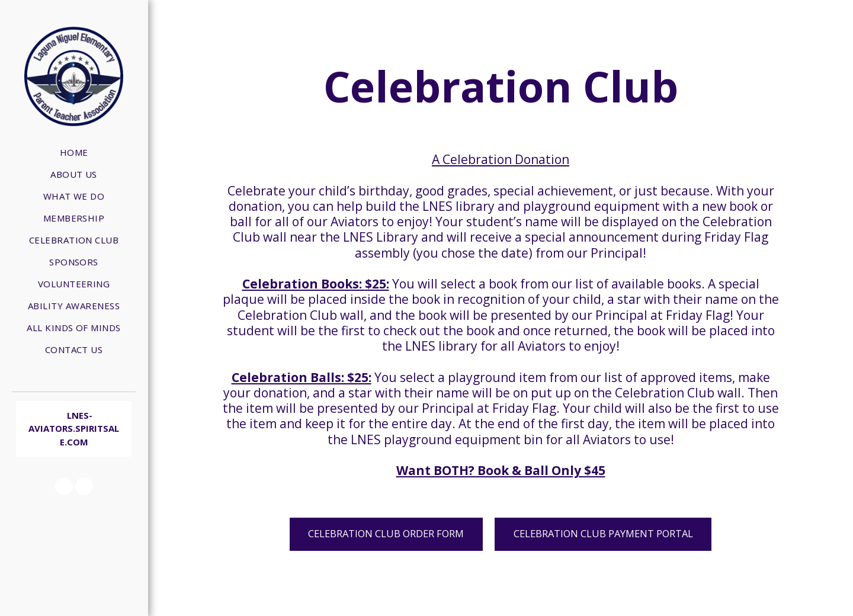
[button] (64, 486)
